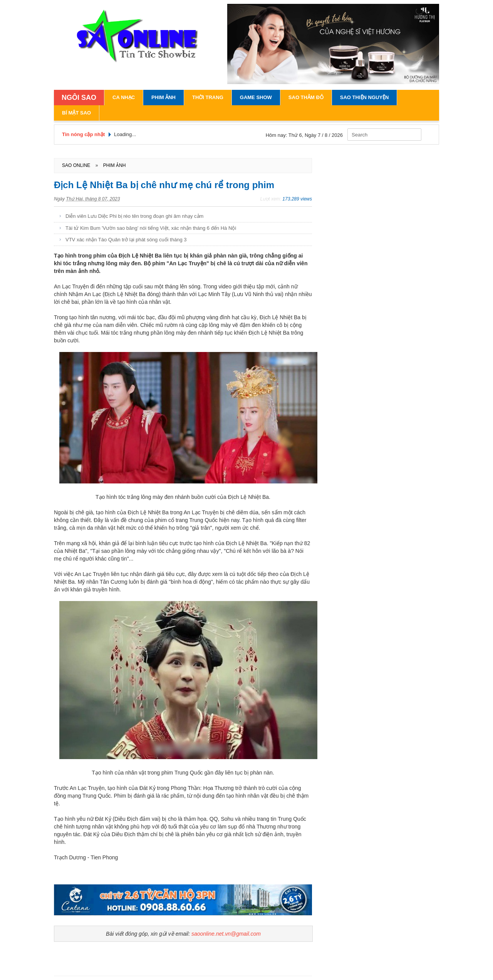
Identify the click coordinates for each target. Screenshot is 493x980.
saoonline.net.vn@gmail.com (226, 934)
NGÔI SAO (79, 98)
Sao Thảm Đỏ (306, 97)
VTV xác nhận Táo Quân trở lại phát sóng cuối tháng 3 (126, 240)
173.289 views (297, 199)
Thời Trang (208, 97)
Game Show (256, 97)
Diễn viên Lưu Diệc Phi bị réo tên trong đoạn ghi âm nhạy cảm (134, 216)
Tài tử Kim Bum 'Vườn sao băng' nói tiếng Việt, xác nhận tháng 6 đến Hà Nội (151, 228)
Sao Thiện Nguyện (365, 97)
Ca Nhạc (124, 97)
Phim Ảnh (163, 97)
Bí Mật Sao (76, 113)
